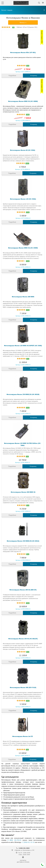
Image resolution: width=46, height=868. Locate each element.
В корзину (34, 75)
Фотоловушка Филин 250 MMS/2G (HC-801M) (23, 394)
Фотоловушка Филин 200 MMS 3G (23, 492)
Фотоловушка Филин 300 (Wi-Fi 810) (23, 687)
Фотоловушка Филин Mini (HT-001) (23, 52)
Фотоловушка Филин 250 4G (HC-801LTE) (23, 639)
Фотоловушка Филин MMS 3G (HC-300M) (23, 101)
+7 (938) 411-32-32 (28, 842)
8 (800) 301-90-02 (14, 840)
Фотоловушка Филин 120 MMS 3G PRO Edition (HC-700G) (23, 444)
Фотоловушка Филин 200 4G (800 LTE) (23, 590)
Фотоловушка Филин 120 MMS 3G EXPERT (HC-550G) (23, 345)
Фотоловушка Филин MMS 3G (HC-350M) (23, 248)
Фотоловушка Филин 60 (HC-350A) (23, 150)
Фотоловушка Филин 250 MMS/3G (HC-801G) (23, 541)
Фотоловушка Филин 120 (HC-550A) (23, 199)
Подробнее (12, 75)
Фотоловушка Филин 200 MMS (23, 297)
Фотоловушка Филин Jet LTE (23, 736)
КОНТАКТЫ (23, 860)
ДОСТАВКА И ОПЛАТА (23, 862)
